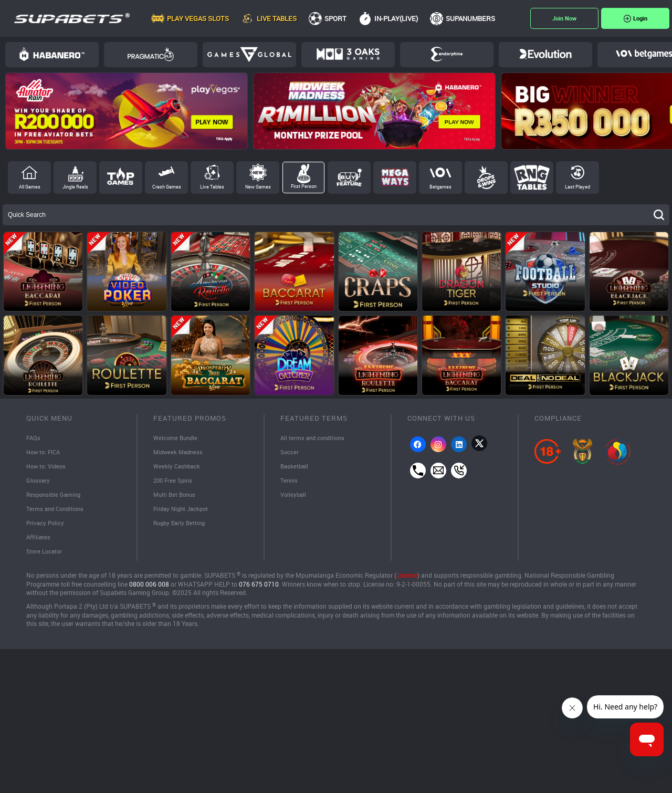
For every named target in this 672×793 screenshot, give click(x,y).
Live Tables (277, 18)
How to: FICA (45, 453)
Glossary (39, 482)
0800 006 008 (149, 588)
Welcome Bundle (177, 438)
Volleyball (294, 497)
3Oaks (348, 54)
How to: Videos (48, 467)
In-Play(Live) (396, 18)
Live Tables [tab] (212, 187)
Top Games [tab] (121, 178)
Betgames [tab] (440, 187)
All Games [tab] (30, 187)
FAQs (34, 438)
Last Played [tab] (577, 187)
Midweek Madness (180, 453)
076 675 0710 (259, 588)
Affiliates (39, 541)
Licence (407, 580)
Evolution (545, 54)
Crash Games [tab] (167, 187)
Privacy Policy (46, 526)
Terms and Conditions (57, 512)
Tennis (290, 482)
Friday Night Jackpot (183, 512)
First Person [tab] (304, 186)
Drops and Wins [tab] (486, 178)
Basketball (295, 467)
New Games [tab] (258, 187)
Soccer (290, 453)
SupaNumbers (470, 18)
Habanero (52, 54)
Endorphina (447, 54)
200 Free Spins (174, 482)
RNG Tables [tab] (532, 178)
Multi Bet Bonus (176, 497)
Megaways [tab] (395, 178)
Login (640, 18)
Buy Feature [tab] (349, 178)
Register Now (564, 18)
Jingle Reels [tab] (75, 187)
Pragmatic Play (151, 54)
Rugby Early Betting (181, 526)
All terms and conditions (315, 438)
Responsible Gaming (55, 497)
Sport (335, 18)
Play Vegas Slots (198, 18)
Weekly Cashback (178, 467)
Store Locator (45, 556)
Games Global (249, 55)
